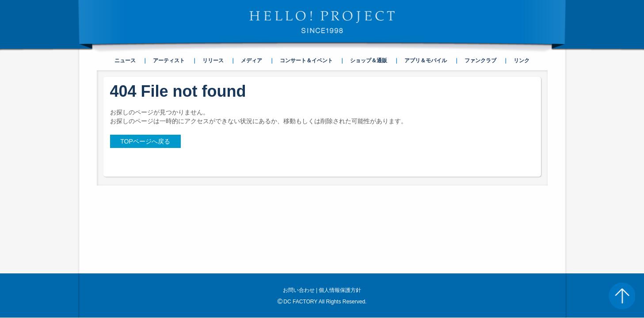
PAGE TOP (622, 296)
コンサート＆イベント (306, 61)
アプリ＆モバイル (426, 61)
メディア (252, 61)
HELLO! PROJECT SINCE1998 (322, 22)
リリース (213, 61)
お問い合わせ (299, 211)
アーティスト (169, 61)
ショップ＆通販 (369, 61)
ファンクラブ (480, 61)
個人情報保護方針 (340, 211)
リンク (522, 61)
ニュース (125, 61)
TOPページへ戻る (145, 141)
